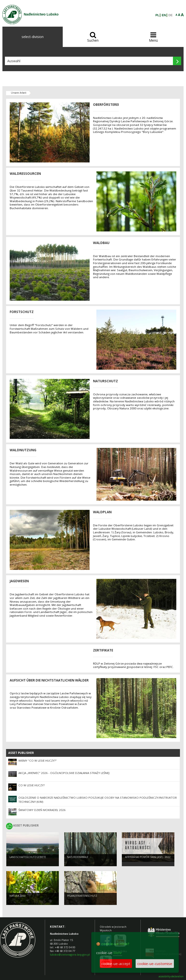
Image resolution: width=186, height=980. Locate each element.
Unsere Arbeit (19, 93)
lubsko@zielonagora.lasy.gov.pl (70, 954)
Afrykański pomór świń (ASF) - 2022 (148, 857)
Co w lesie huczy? (31, 785)
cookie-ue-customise (155, 964)
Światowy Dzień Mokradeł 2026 (42, 810)
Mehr (118, 953)
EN (164, 15)
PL (157, 15)
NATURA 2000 (18, 896)
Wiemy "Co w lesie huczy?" (38, 761)
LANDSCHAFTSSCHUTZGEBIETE (28, 857)
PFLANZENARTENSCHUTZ (82, 896)
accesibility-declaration (171, 976)
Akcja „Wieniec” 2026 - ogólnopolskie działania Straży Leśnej (64, 773)
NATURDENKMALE (78, 857)
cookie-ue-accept (116, 964)
